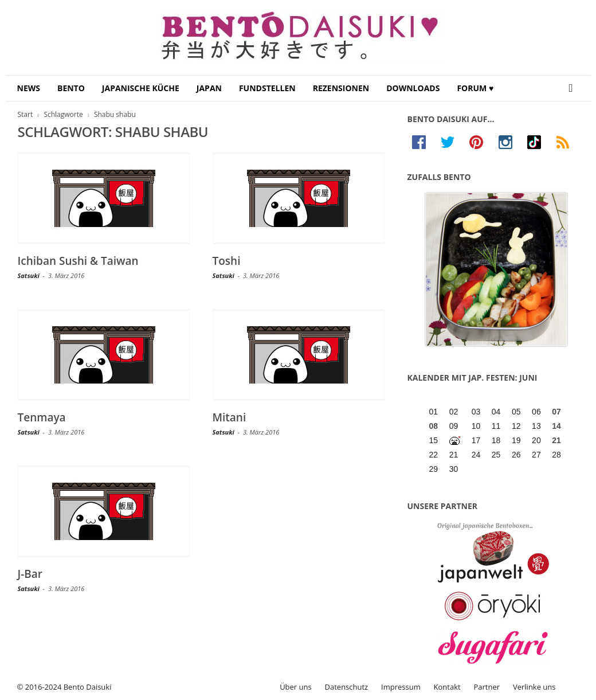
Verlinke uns (534, 687)
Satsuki (29, 275)
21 (556, 440)
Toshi (227, 261)
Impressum (401, 687)
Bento (71, 88)
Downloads (413, 88)
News (29, 88)
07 (556, 412)
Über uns (296, 687)
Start (26, 114)
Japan (209, 88)
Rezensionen (341, 88)
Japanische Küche (141, 88)
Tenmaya (42, 417)
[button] (574, 88)
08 (434, 426)
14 (556, 426)
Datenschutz (347, 687)
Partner (487, 687)
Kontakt (447, 687)
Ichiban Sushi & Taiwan (78, 261)
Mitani (230, 417)
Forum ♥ (475, 88)
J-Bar (30, 574)
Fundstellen (267, 88)
